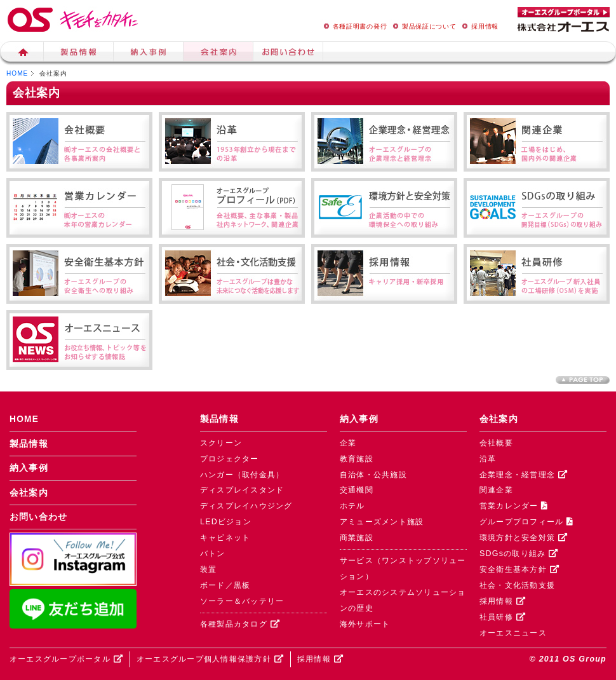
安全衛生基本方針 (519, 569)
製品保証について (423, 26)
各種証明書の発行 (354, 26)
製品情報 (79, 53)
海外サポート (365, 624)
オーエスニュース (513, 633)
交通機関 (357, 490)
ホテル (352, 506)
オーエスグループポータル (66, 659)
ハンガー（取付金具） (242, 475)
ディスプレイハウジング (246, 506)
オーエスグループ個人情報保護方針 (210, 659)
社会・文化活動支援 (517, 585)
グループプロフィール (526, 522)
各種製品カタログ (240, 624)
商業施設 (357, 538)
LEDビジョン (226, 522)
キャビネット (225, 538)
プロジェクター (230, 459)
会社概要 (496, 443)
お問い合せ (288, 53)
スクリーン (221, 443)
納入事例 (149, 53)
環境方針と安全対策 (524, 538)
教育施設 (357, 459)
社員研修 (503, 617)
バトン (213, 554)
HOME (17, 73)
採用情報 (479, 26)
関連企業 (496, 490)
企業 (348, 443)
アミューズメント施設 (382, 522)
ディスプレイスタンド (242, 490)
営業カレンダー (514, 506)
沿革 (488, 459)
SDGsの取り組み (519, 554)
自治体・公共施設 (373, 475)
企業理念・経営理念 (524, 475)
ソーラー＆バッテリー (242, 601)
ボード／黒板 (225, 585)
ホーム (22, 53)
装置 (209, 569)
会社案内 (218, 53)
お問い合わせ (39, 517)
